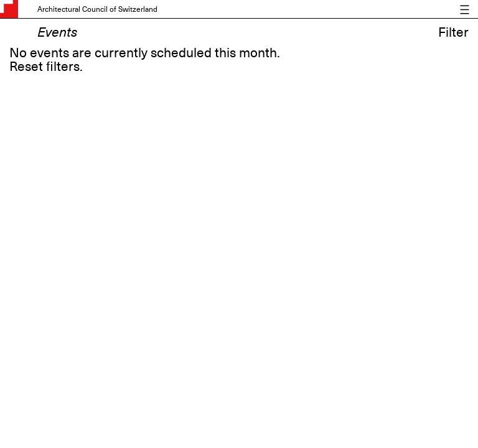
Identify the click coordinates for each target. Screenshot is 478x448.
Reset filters (45, 67)
